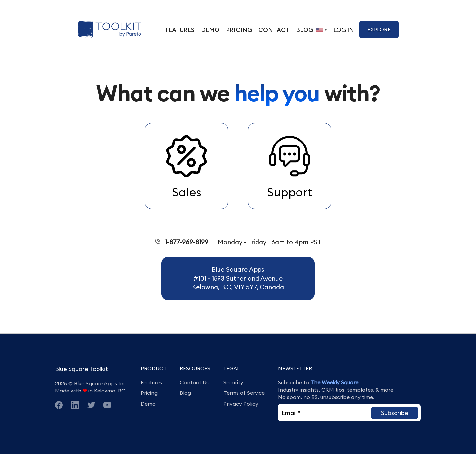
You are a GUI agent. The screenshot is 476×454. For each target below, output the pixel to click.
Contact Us (194, 382)
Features (151, 382)
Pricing (149, 393)
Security (233, 382)
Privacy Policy (241, 404)
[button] (395, 413)
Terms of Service (244, 393)
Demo (148, 404)
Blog (185, 393)
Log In (344, 30)
